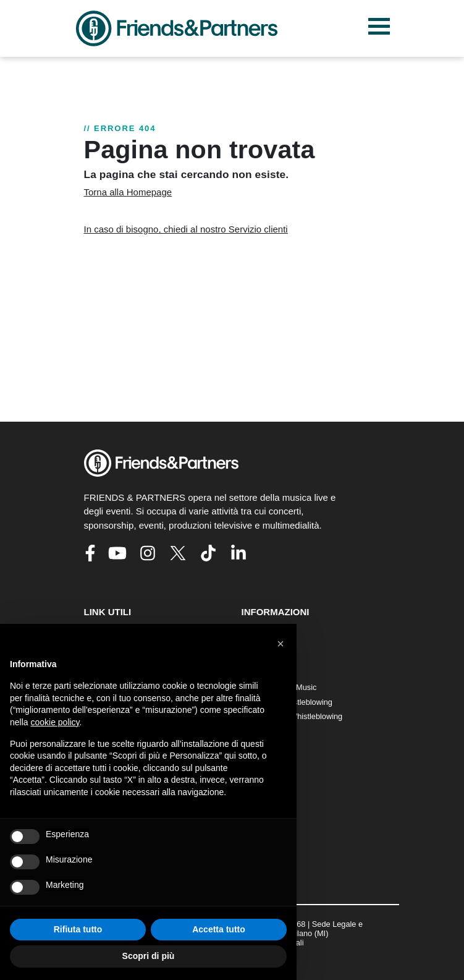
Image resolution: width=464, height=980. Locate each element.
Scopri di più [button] (149, 956)
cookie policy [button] (55, 722)
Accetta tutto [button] (219, 929)
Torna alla (128, 192)
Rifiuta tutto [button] (78, 929)
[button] (281, 644)
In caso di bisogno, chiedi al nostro (186, 229)
